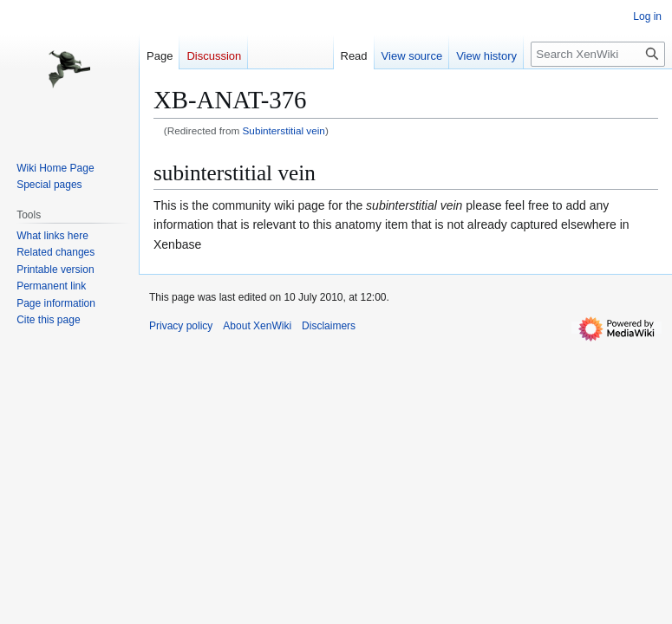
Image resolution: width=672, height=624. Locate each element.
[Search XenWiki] (598, 54)
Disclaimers (329, 326)
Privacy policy (181, 326)
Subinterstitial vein (284, 130)
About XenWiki (257, 326)
